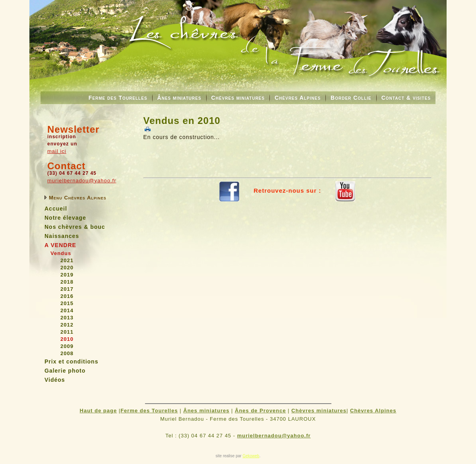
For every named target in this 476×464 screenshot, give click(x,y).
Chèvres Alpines (298, 98)
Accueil (56, 209)
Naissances (62, 236)
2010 (67, 339)
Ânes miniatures (179, 98)
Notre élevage (65, 218)
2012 (67, 325)
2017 (67, 289)
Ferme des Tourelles (118, 98)
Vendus (61, 253)
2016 (67, 296)
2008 (67, 353)
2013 (67, 318)
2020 (67, 268)
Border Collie (351, 98)
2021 (67, 260)
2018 (67, 282)
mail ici (57, 151)
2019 (67, 275)
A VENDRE (60, 245)
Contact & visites (406, 98)
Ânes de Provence (260, 411)
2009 (67, 346)
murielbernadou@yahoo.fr (82, 181)
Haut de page (99, 411)
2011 (67, 332)
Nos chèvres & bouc (75, 227)
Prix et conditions (71, 362)
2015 (67, 303)
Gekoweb (251, 456)
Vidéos (55, 380)
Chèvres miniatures (238, 98)
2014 (67, 310)
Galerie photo (65, 371)
